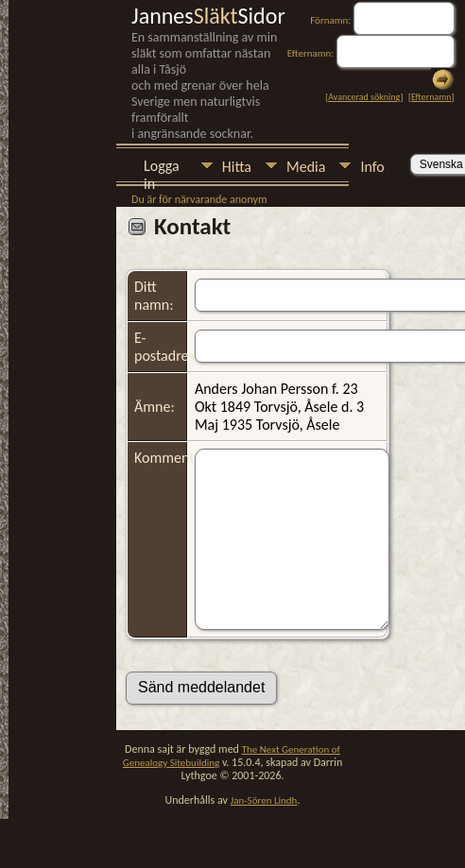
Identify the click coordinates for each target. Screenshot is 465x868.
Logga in (162, 168)
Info (372, 167)
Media (306, 167)
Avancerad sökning (364, 97)
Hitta (237, 167)
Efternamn (431, 97)
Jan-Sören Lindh (264, 800)
